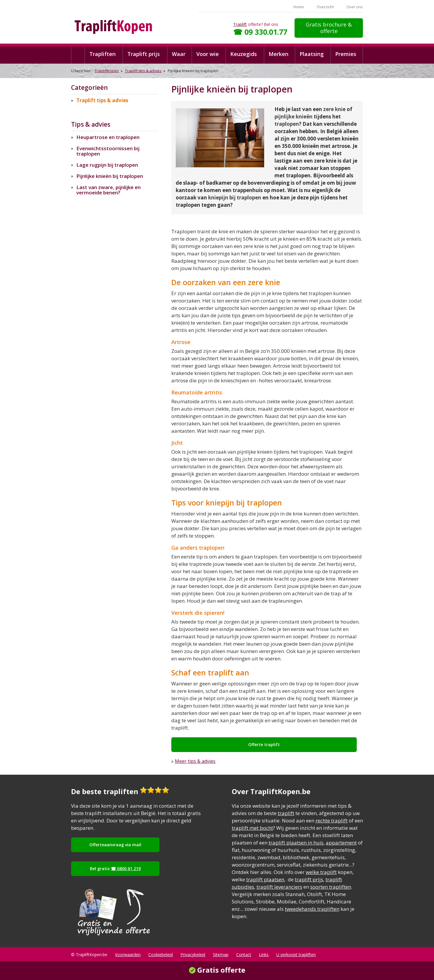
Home (299, 7)
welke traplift (321, 872)
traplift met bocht (252, 828)
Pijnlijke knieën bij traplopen (110, 176)
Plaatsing (312, 54)
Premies (346, 54)
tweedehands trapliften (312, 909)
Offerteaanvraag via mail (115, 845)
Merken (278, 54)
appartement (341, 843)
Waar (179, 54)
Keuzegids (244, 54)
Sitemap (221, 955)
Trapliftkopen (107, 71)
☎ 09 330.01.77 (260, 32)
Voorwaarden (128, 955)
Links (264, 955)
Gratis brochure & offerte (329, 28)
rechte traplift (332, 820)
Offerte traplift (264, 744)
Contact (244, 955)
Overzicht (325, 7)
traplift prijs (309, 879)
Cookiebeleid (161, 955)
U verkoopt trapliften (296, 955)
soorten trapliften (331, 887)
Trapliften (102, 54)
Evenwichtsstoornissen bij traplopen (108, 151)
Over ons (355, 7)
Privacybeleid (193, 955)
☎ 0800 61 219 (126, 869)
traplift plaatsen (265, 879)
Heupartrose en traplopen (108, 137)
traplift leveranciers (279, 887)
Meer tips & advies (195, 761)
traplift (286, 813)
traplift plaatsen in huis (296, 843)
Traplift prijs (144, 54)
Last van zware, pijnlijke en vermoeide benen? (108, 190)
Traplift (240, 24)
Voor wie (208, 54)
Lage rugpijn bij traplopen (107, 165)
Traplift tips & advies (143, 71)
